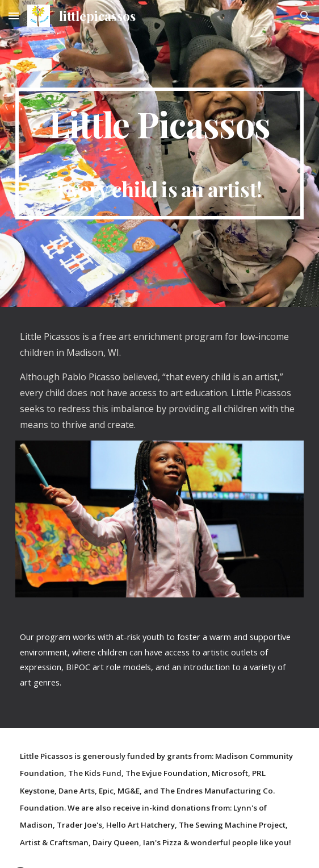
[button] (14, 16)
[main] (159, 153)
